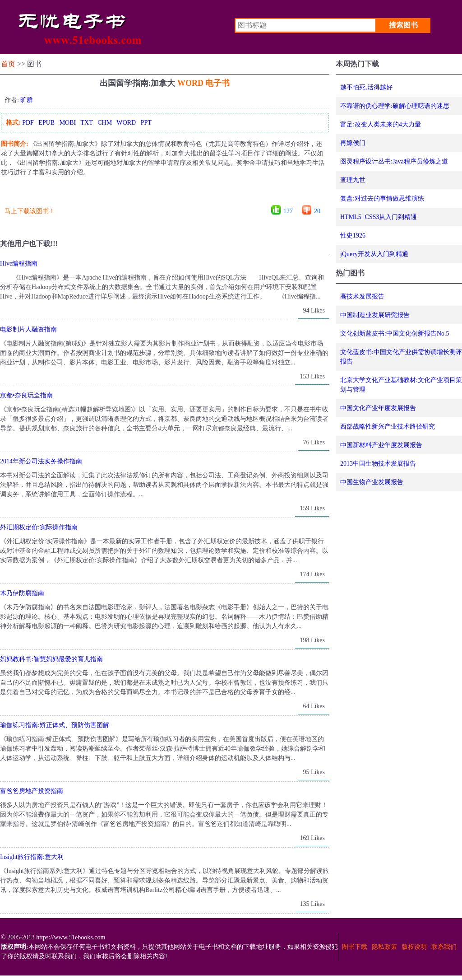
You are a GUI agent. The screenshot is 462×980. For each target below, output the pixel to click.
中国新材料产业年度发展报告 (381, 445)
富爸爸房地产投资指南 (32, 791)
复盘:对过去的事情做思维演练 (382, 198)
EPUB (46, 123)
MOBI (68, 123)
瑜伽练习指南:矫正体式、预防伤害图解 (55, 725)
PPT (146, 123)
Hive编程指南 (19, 264)
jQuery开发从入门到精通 (374, 254)
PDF (28, 123)
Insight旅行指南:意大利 (32, 857)
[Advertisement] (164, 194)
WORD (126, 123)
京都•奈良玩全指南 (26, 395)
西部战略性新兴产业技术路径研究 (388, 427)
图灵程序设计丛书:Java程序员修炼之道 (394, 161)
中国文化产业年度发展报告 (378, 408)
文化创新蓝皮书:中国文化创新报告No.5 (395, 334)
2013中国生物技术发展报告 (378, 464)
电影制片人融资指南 (28, 329)
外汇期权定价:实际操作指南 (39, 527)
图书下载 (355, 947)
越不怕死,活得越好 (366, 87)
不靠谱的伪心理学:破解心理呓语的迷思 (395, 106)
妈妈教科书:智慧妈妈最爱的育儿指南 (51, 659)
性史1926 (353, 236)
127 (288, 211)
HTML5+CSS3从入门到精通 (379, 217)
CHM (105, 123)
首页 (8, 64)
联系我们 (444, 947)
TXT (86, 123)
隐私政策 (384, 947)
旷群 (27, 100)
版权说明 (414, 947)
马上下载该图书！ (30, 211)
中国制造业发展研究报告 (375, 315)
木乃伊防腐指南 (22, 593)
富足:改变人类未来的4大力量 (381, 124)
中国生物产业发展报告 (372, 482)
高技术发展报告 (362, 296)
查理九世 (353, 180)
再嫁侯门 (353, 143)
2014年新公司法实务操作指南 (41, 461)
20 (317, 211)
